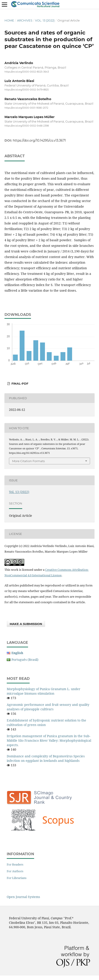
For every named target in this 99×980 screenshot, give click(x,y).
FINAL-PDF (19, 383)
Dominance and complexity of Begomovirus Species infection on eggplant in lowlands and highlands (46, 758)
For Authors (15, 871)
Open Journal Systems (23, 897)
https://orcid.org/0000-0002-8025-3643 (27, 72)
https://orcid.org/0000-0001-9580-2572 (26, 108)
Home (9, 20)
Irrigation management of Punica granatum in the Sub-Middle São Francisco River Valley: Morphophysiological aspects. (49, 740)
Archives (25, 20)
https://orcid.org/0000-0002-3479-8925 (27, 90)
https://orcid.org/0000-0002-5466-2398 (27, 126)
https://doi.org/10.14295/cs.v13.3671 (39, 140)
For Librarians (17, 878)
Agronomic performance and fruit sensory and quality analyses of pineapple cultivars (48, 707)
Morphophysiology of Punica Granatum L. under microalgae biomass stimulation (44, 691)
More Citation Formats (28, 461)
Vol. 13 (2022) (45, 20)
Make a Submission (26, 624)
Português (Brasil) (25, 660)
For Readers (15, 864)
